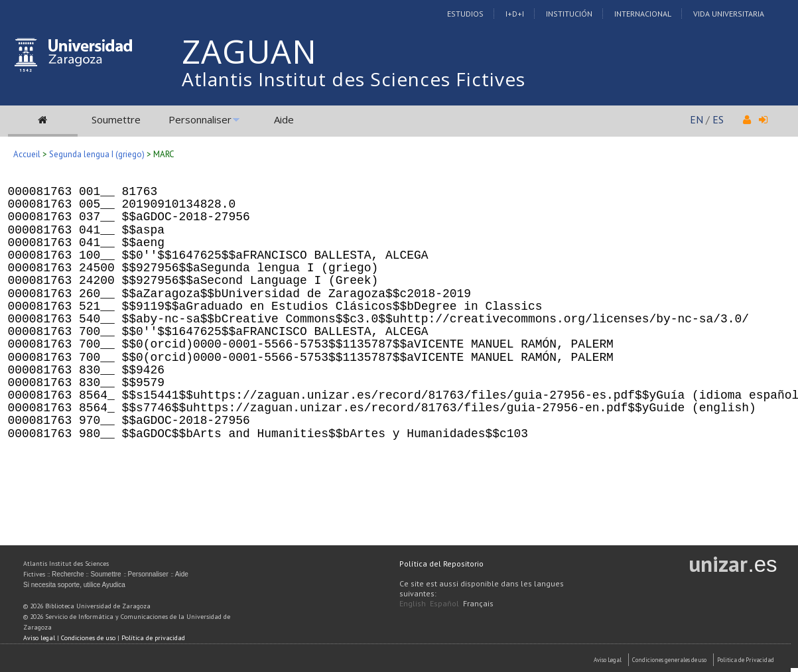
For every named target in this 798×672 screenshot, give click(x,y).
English (413, 603)
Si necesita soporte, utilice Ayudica (74, 585)
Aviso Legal (608, 660)
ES (718, 119)
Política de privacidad (153, 638)
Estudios (465, 14)
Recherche (68, 574)
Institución (569, 14)
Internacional (643, 14)
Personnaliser (200, 119)
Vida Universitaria (729, 14)
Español (444, 603)
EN (697, 119)
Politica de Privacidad (746, 660)
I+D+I (515, 14)
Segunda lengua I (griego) (97, 154)
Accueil (27, 154)
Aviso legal (39, 638)
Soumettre (116, 119)
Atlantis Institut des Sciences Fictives (354, 79)
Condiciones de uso (88, 638)
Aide (284, 119)
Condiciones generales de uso (669, 660)
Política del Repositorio (441, 564)
